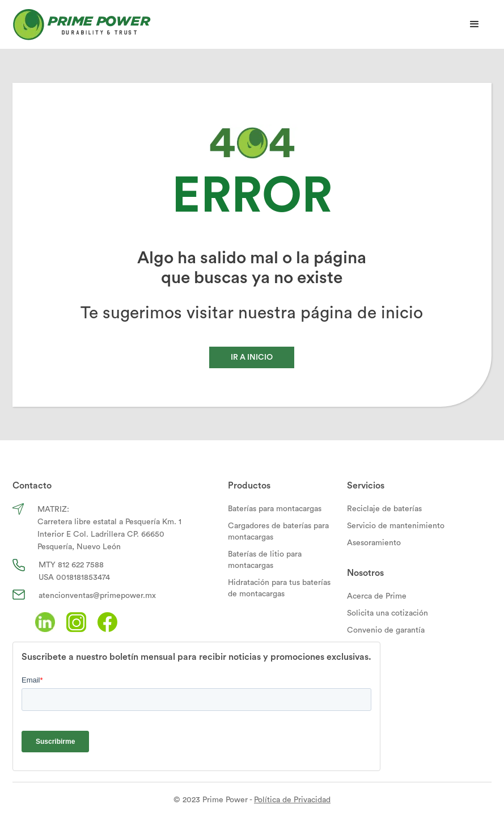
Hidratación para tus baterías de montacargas (279, 588)
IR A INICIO (252, 357)
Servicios (366, 486)
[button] (475, 24)
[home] (82, 25)
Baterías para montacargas (275, 509)
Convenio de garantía (386, 630)
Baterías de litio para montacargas (265, 560)
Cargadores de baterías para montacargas (278, 532)
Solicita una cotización (387, 613)
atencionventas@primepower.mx (97, 596)
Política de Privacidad (292, 800)
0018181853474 (83, 578)
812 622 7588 (81, 565)
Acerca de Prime (377, 596)
